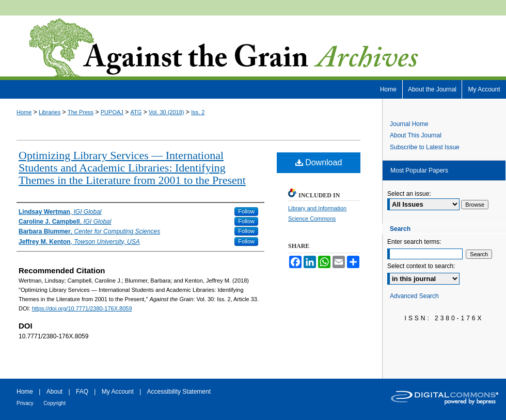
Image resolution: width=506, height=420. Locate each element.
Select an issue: (409, 194)
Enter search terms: (414, 242)
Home (24, 112)
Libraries (50, 112)
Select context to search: (421, 266)
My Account (118, 392)
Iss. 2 (198, 112)
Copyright (54, 403)
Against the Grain (253, 48)
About (54, 392)
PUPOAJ (112, 112)
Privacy (25, 403)
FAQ (82, 392)
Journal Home (409, 124)
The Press (81, 112)
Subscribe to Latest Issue (425, 147)
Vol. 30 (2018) (167, 112)
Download (319, 162)
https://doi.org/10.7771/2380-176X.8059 (82, 308)
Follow (246, 211)
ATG (136, 112)
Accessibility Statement (179, 392)
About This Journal (416, 135)
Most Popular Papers (419, 170)
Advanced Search (414, 296)
